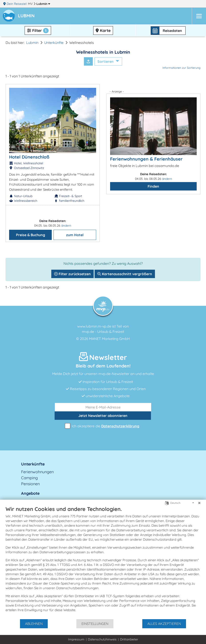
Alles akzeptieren (164, 624)
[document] (103, 562)
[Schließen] (199, 503)
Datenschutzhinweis (102, 639)
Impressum (76, 639)
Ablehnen (34, 624)
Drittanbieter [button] (129, 639)
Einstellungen (95, 624)
